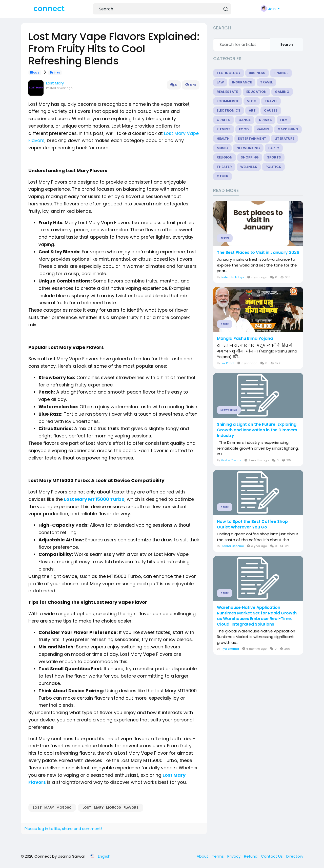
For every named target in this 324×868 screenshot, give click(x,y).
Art (252, 110)
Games (263, 129)
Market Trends (231, 460)
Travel (266, 82)
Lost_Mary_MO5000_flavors (111, 808)
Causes (271, 110)
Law (220, 82)
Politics (273, 167)
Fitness (224, 129)
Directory (295, 856)
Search (287, 45)
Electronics (229, 110)
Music (222, 148)
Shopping (250, 157)
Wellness (249, 167)
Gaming (282, 92)
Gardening (288, 129)
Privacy (234, 856)
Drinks (55, 73)
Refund (251, 856)
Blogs (35, 73)
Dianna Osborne (232, 546)
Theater (224, 167)
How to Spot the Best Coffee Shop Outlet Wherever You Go (252, 524)
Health (223, 139)
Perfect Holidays (232, 277)
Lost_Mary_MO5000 (52, 808)
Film (284, 120)
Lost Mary (55, 83)
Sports (274, 157)
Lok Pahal (227, 363)
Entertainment (252, 139)
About (203, 856)
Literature (285, 139)
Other (222, 176)
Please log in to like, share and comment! (63, 829)
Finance (281, 73)
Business (257, 73)
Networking (248, 148)
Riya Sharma (230, 649)
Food (244, 129)
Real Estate (227, 92)
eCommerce (228, 101)
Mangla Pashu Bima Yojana (245, 339)
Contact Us (272, 856)
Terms (218, 856)
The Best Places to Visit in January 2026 (258, 253)
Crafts (224, 120)
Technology (229, 73)
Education (256, 92)
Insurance (242, 82)
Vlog (252, 101)
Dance (245, 120)
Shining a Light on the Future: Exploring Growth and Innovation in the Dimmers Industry (257, 430)
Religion (225, 157)
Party (274, 148)
